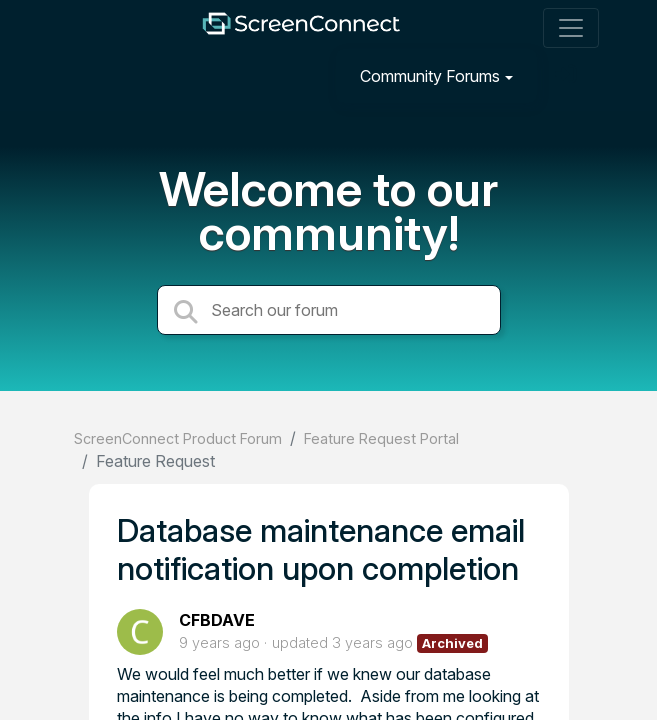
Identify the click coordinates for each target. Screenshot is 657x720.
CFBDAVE (217, 620)
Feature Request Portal (381, 438)
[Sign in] (568, 75)
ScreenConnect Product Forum (178, 438)
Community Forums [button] (430, 76)
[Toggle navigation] (571, 28)
